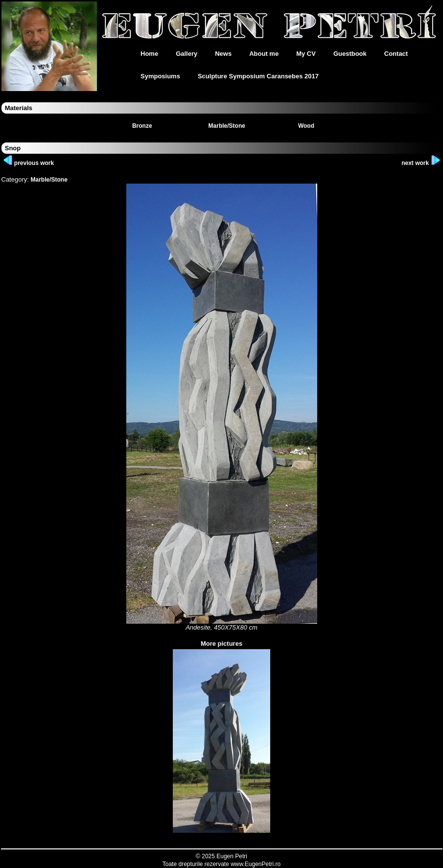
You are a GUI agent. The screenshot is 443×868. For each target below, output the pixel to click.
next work (421, 163)
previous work (29, 163)
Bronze (142, 126)
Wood (306, 126)
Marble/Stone (227, 126)
